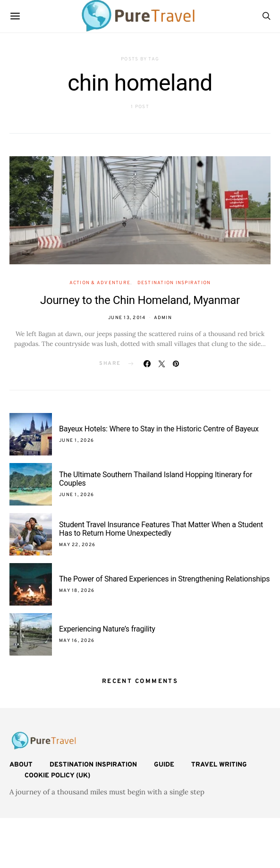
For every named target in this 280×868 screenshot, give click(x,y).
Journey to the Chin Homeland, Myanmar (140, 300)
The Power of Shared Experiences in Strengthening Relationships (164, 579)
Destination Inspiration (174, 283)
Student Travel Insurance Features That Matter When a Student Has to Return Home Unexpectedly (161, 529)
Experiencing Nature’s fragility (107, 629)
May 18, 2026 (77, 591)
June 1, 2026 (76, 441)
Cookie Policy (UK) (57, 776)
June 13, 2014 (127, 318)
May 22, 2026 (77, 545)
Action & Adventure (100, 283)
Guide (164, 765)
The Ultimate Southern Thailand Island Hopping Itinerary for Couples (156, 479)
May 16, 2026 (77, 641)
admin (163, 318)
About (21, 765)
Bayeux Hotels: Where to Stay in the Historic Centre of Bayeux (159, 429)
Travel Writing (219, 765)
